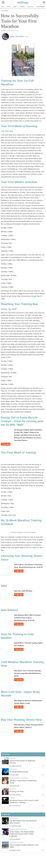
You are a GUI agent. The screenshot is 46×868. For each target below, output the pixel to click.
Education (30, 7)
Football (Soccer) (16, 842)
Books (15, 7)
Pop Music (13, 769)
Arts (3, 7)
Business (22, 7)
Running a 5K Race (17, 792)
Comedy (12, 798)
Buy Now (6, 444)
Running (13, 758)
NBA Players (14, 818)
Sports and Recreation (18, 829)
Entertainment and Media (19, 778)
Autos (9, 7)
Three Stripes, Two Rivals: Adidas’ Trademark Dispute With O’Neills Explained (22, 834)
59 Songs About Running (19, 772)
